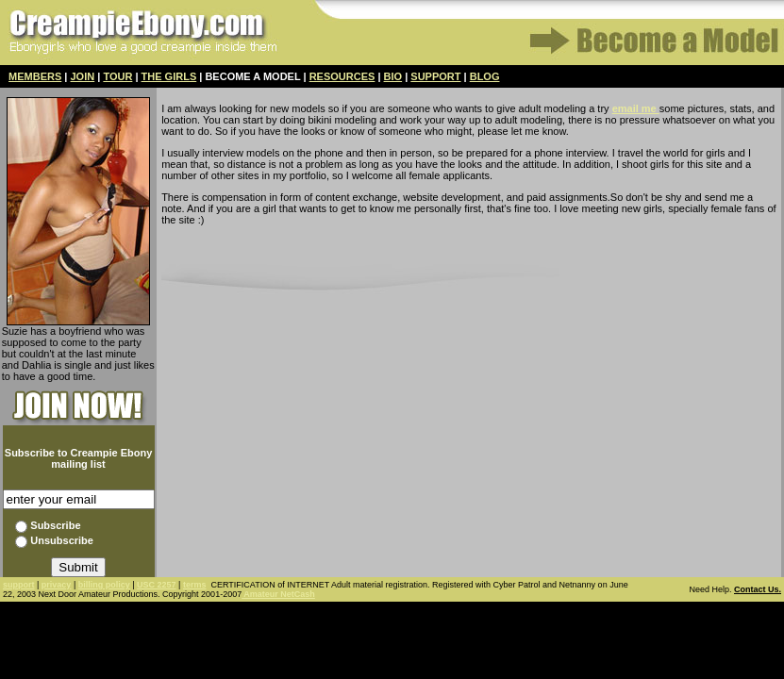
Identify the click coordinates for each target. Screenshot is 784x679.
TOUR (117, 76)
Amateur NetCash (278, 594)
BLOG (485, 76)
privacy (57, 585)
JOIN (83, 76)
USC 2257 (157, 585)
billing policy (104, 585)
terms (195, 585)
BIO (393, 76)
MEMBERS (35, 76)
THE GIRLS (169, 76)
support (19, 585)
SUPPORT (435, 76)
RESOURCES (342, 76)
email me (636, 108)
